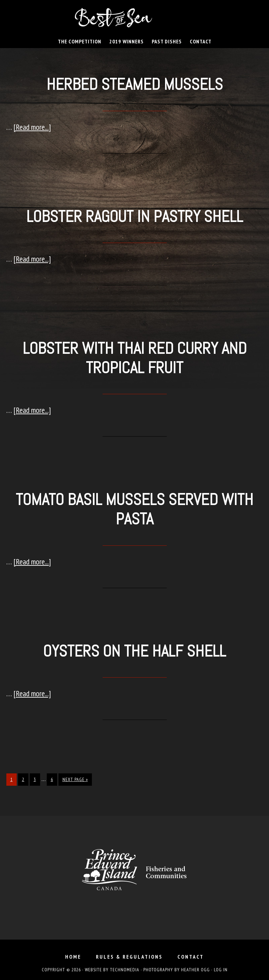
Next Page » (75, 779)
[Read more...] (32, 127)
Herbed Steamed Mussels (135, 84)
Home (73, 957)
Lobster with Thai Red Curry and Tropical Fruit (135, 358)
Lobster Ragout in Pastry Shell (135, 216)
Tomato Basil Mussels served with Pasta (134, 509)
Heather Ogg (195, 970)
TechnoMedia (125, 970)
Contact (191, 957)
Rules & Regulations (129, 957)
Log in (221, 970)
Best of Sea (135, 18)
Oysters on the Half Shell (134, 651)
